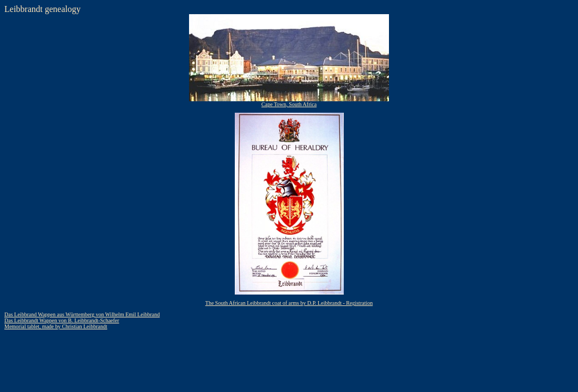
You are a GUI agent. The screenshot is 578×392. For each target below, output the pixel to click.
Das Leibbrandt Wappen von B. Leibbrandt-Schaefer (62, 320)
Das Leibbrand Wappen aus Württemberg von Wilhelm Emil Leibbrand (82, 314)
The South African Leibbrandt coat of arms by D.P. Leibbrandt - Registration (289, 303)
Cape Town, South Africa (289, 102)
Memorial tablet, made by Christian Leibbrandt (56, 326)
